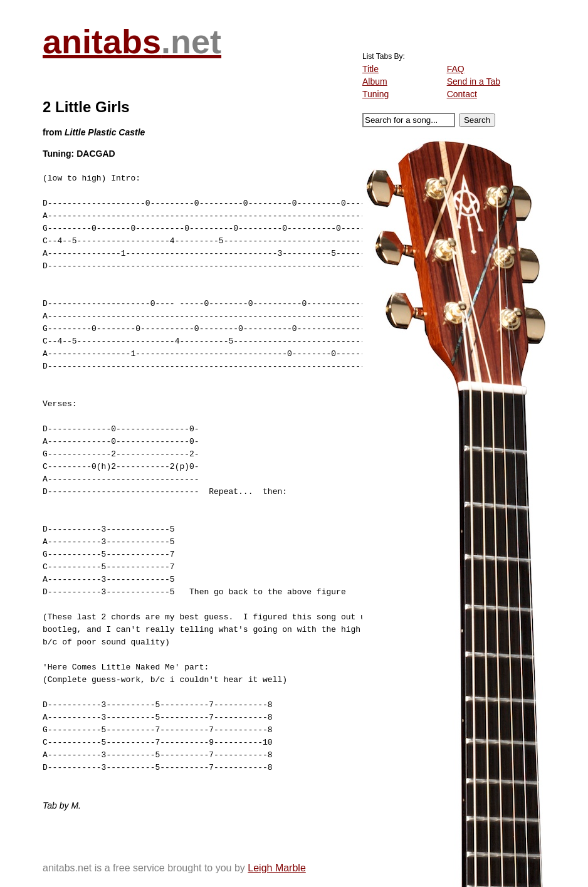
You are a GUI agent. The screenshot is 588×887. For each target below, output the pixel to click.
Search (477, 120)
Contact (462, 94)
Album (375, 81)
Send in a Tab (474, 81)
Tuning (375, 94)
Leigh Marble (277, 868)
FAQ (456, 69)
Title (370, 69)
